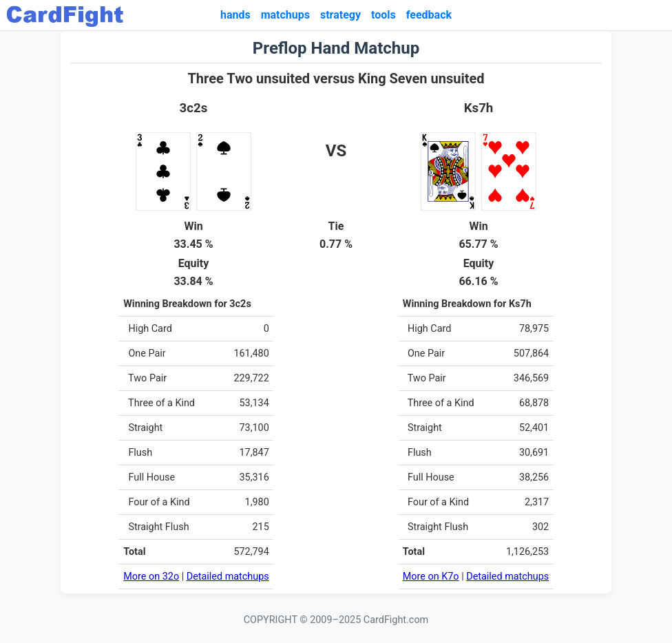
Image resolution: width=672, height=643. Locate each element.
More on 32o (151, 577)
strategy (340, 15)
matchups (285, 15)
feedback (429, 15)
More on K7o (431, 577)
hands (235, 15)
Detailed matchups (228, 577)
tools (384, 15)
